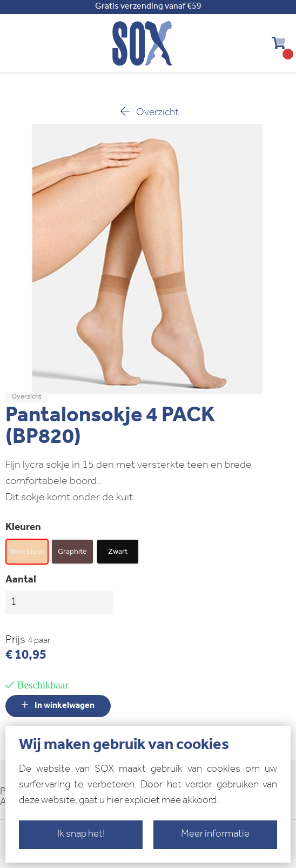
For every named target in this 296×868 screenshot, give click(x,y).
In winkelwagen (58, 705)
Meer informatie (215, 835)
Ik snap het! (81, 835)
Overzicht (148, 112)
